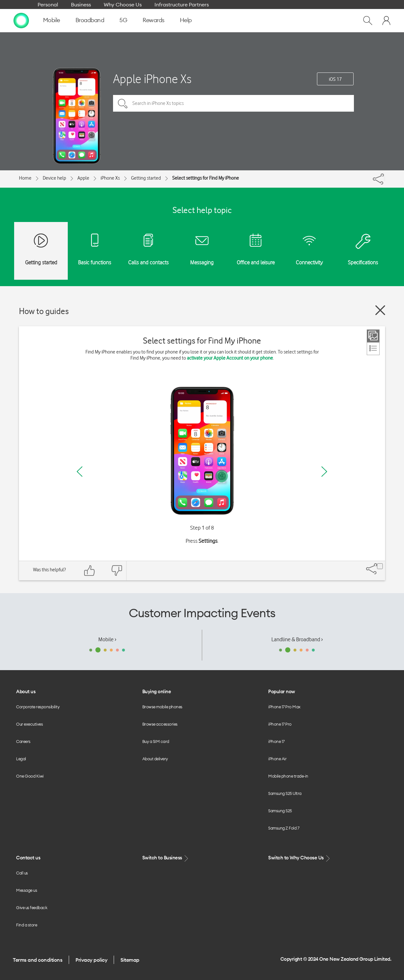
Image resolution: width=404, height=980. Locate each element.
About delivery (155, 759)
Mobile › (107, 639)
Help (186, 20)
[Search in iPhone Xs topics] (233, 103)
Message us (26, 890)
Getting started (146, 178)
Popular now (282, 691)
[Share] (384, 177)
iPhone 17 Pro (280, 724)
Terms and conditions (38, 960)
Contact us (28, 858)
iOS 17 (335, 79)
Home (25, 178)
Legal (21, 759)
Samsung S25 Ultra (285, 793)
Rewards (154, 20)
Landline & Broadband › (297, 639)
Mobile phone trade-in (288, 776)
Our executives (29, 724)
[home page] (21, 20)
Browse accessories (160, 724)
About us (26, 691)
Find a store (26, 925)
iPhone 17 (276, 741)
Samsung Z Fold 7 (284, 828)
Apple (83, 178)
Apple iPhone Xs (152, 79)
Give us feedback (32, 908)
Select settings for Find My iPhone (206, 178)
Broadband (90, 20)
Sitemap (130, 960)
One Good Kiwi (30, 776)
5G (123, 20)
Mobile (52, 20)
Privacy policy (91, 960)
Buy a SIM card (156, 741)
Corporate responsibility (38, 707)
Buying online (157, 691)
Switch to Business (166, 858)
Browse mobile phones (162, 707)
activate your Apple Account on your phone (230, 358)
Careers (23, 741)
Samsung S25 (280, 811)
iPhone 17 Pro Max (284, 707)
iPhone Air (277, 759)
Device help (54, 178)
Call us (22, 873)
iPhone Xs (110, 178)
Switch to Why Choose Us (300, 858)
